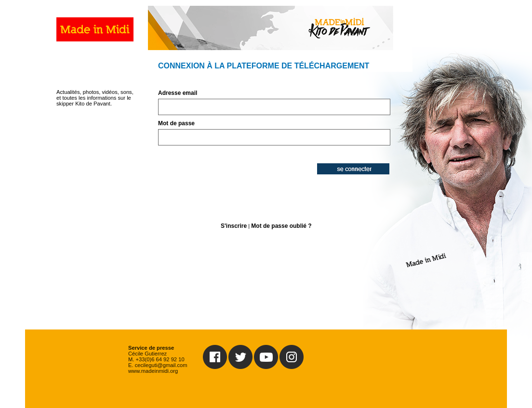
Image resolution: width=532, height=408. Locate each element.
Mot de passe (176, 123)
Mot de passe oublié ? (281, 226)
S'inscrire (234, 226)
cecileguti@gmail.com (161, 365)
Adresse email (178, 93)
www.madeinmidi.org (153, 371)
